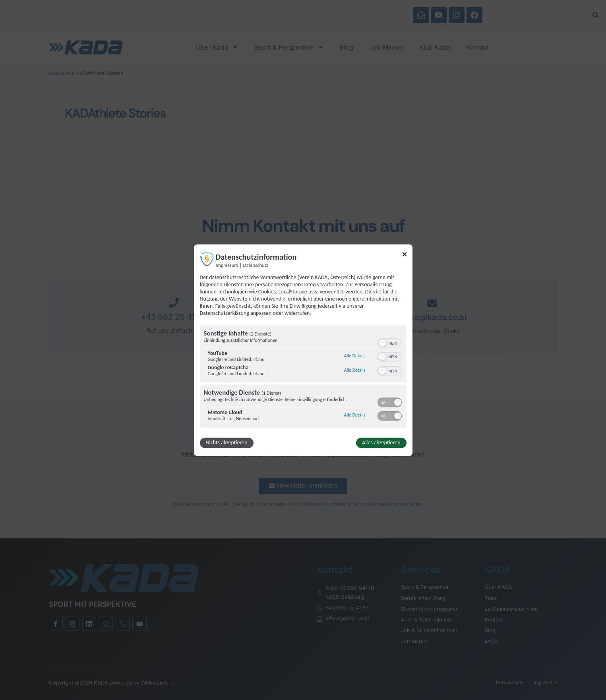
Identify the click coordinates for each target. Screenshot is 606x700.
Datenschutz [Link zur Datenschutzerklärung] (256, 265)
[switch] (390, 342)
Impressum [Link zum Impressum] (227, 265)
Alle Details (355, 356)
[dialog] (303, 350)
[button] (382, 343)
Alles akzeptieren (381, 443)
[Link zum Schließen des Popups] (405, 256)
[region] (303, 377)
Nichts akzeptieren (227, 443)
